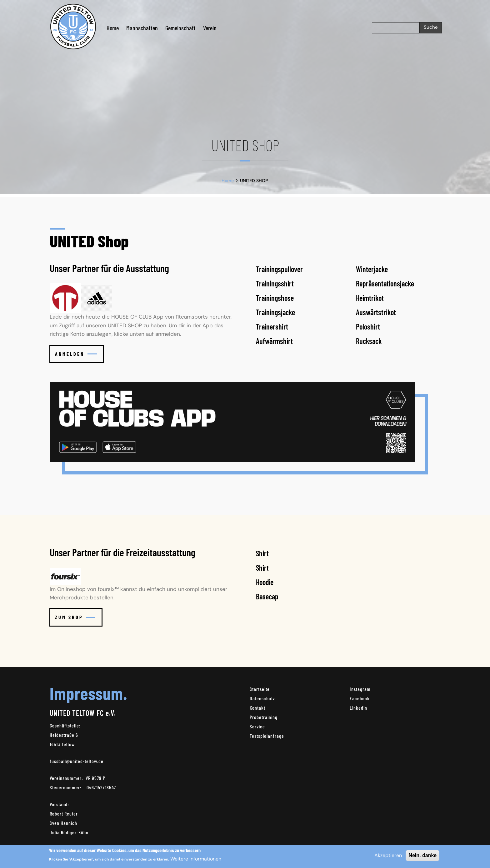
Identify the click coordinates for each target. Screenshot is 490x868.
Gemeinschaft (180, 28)
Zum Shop (75, 617)
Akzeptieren (388, 857)
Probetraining (264, 717)
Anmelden (76, 354)
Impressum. (88, 693)
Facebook (360, 698)
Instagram (360, 689)
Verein (210, 28)
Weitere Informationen (196, 861)
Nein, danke (422, 857)
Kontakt (257, 708)
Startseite (260, 689)
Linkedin (358, 708)
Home (113, 28)
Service (257, 726)
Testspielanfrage (267, 736)
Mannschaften (142, 28)
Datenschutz (262, 698)
